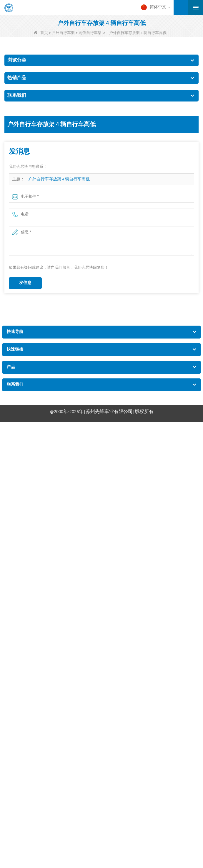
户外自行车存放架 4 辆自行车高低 (59, 179)
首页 (41, 33)
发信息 (25, 283)
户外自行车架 (63, 33)
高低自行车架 (90, 33)
